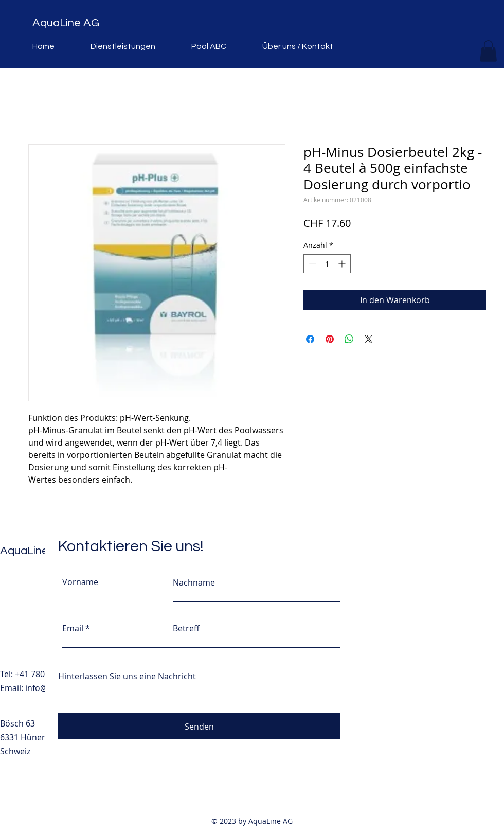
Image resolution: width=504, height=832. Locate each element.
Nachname (194, 582)
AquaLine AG (66, 23)
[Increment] (343, 264)
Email (73, 628)
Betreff (186, 628)
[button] (488, 51)
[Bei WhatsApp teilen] (349, 339)
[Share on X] (369, 339)
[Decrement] (311, 264)
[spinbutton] (327, 264)
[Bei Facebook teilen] (310, 339)
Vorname (80, 582)
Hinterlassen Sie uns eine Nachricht (127, 676)
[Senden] (199, 726)
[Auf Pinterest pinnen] (330, 339)
